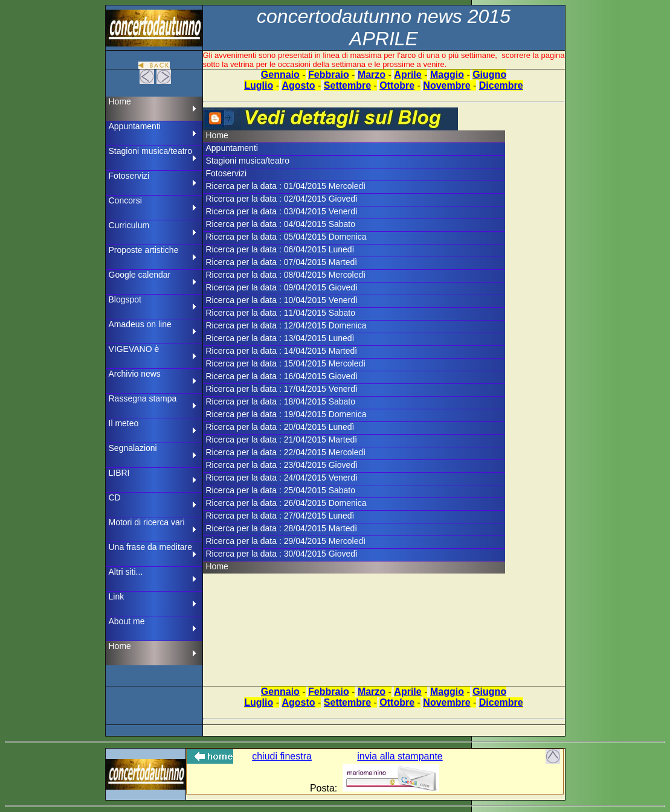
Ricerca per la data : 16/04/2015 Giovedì (282, 376)
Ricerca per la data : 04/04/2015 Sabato (281, 224)
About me (127, 621)
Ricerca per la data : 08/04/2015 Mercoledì (286, 275)
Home (120, 101)
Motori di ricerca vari (147, 522)
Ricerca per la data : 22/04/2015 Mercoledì (286, 452)
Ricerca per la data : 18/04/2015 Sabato (281, 401)
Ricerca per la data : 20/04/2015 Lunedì (280, 427)
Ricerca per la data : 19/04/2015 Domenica (286, 414)
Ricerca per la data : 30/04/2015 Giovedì (282, 554)
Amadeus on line (140, 324)
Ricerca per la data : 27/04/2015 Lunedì (280, 516)
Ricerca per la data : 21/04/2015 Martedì (282, 440)
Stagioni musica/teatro (151, 151)
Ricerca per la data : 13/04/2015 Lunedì (280, 338)
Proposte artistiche (144, 250)
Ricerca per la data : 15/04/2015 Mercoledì (286, 363)
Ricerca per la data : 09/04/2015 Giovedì (282, 287)
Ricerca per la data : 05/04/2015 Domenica (286, 237)
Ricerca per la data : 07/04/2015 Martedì (282, 262)
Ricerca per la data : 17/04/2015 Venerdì (282, 389)
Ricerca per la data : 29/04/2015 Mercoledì (286, 541)
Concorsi (125, 200)
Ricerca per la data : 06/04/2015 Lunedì (280, 249)
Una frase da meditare (151, 547)
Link (117, 596)
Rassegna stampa (143, 398)
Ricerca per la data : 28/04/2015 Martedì (282, 528)
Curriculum (129, 225)
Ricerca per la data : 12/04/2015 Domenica (286, 325)
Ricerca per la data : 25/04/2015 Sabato (281, 490)
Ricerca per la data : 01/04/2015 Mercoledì (286, 186)
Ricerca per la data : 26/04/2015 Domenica (286, 503)
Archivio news (135, 374)
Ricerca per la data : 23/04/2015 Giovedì (282, 465)
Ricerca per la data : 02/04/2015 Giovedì (282, 199)
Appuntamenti (135, 126)
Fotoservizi (129, 176)
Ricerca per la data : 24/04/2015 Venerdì (282, 478)
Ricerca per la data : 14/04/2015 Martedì (282, 351)
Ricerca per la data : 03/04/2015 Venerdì (282, 211)
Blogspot (125, 299)
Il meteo (124, 423)
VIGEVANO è (134, 349)
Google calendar (140, 275)
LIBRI (119, 473)
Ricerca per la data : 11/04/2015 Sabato (281, 313)
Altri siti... (126, 572)
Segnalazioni (133, 448)
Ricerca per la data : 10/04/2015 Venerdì (282, 300)
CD (115, 497)
